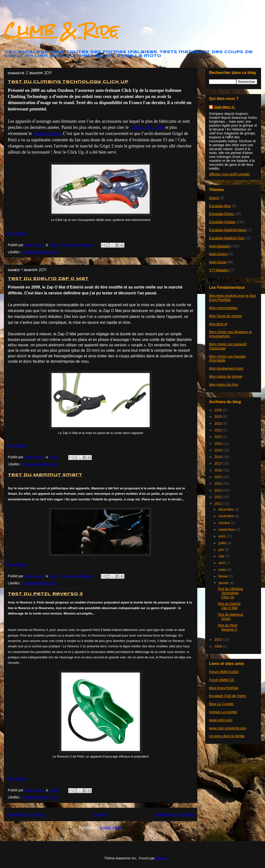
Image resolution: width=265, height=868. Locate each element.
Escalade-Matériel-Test (40, 252)
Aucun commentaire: (78, 245)
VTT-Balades (219, 270)
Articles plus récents (26, 814)
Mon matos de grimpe (226, 376)
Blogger (161, 858)
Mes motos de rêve (224, 385)
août (222, 536)
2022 (219, 430)
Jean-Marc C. (225, 107)
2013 (219, 490)
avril (222, 563)
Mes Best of (218, 324)
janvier (224, 583)
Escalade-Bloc (220, 206)
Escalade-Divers (222, 214)
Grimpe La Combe (223, 712)
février (224, 576)
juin (222, 550)
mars (223, 570)
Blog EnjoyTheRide (224, 688)
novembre (226, 516)
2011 (219, 504)
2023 (219, 423)
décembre (226, 509)
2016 (219, 470)
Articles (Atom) (111, 828)
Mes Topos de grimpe (225, 316)
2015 (219, 477)
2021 (219, 437)
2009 (219, 646)
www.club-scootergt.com (228, 728)
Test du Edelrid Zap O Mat (48, 279)
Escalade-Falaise (222, 222)
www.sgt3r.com (221, 720)
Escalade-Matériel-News (228, 230)
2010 (219, 639)
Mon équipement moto (226, 368)
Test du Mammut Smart (45, 475)
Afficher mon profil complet (229, 174)
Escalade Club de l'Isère (228, 696)
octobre (225, 523)
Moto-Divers (218, 254)
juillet (223, 543)
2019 (219, 450)
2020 (219, 444)
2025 (219, 417)
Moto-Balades (220, 246)
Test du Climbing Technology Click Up (68, 82)
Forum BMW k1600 (224, 672)
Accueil (100, 814)
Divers (214, 198)
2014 (219, 483)
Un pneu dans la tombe (227, 736)
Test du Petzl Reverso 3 (45, 594)
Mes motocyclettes (223, 308)
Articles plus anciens (175, 814)
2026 (219, 410)
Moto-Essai (218, 262)
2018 (219, 457)
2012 (219, 497)
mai (222, 556)
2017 (219, 463)
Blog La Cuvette (221, 704)
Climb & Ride (61, 30)
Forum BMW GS (222, 680)
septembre (227, 530)
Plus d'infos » (18, 233)
